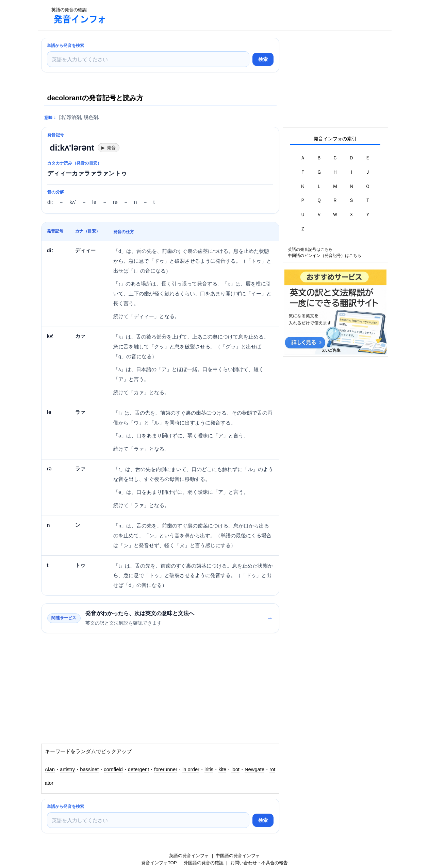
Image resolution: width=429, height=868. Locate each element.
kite (222, 769)
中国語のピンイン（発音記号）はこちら (325, 255)
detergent (138, 769)
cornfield (113, 769)
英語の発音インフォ (189, 856)
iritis (209, 769)
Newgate (254, 769)
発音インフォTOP (159, 863)
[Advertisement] (236, 15)
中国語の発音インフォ (238, 856)
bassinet (89, 769)
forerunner (166, 769)
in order (191, 769)
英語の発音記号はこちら (310, 249)
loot (235, 769)
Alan (50, 769)
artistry (67, 769)
